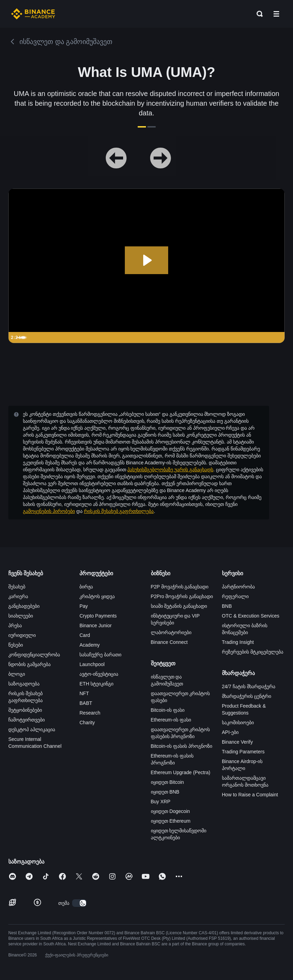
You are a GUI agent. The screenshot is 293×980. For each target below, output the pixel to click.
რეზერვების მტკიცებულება (253, 652)
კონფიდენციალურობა (34, 655)
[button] (276, 14)
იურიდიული (22, 635)
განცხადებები (24, 606)
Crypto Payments (98, 616)
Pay (84, 606)
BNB (227, 606)
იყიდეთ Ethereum (171, 821)
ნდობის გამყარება (29, 664)
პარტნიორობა (238, 587)
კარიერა (18, 596)
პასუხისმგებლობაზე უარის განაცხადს (170, 470)
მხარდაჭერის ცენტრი (247, 696)
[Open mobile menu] (276, 14)
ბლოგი (17, 674)
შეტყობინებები (25, 710)
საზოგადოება (24, 684)
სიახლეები (21, 616)
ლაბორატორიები (171, 632)
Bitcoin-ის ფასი (168, 710)
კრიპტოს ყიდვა (97, 596)
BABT (86, 703)
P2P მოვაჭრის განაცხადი (180, 587)
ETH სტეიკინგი (96, 684)
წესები (16, 645)
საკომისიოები (238, 723)
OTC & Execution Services (251, 616)
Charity (87, 723)
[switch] (79, 903)
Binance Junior (96, 625)
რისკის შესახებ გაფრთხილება (119, 511)
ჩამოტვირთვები (27, 720)
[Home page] (33, 14)
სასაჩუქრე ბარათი (100, 655)
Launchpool (92, 664)
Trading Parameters (243, 752)
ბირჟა (86, 587)
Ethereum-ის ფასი (171, 720)
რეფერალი (235, 596)
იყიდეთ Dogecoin (170, 811)
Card (85, 635)
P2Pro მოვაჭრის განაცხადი (182, 596)
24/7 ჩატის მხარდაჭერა (249, 686)
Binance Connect (169, 642)
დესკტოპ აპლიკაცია (32, 729)
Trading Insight (238, 642)
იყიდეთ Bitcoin (167, 782)
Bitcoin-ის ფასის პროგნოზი (182, 746)
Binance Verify (238, 742)
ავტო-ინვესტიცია (99, 674)
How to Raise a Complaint (250, 795)
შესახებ (17, 587)
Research (90, 713)
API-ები (230, 732)
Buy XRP (161, 802)
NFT (84, 693)
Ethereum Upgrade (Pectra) (181, 772)
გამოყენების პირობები (49, 511)
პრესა (15, 625)
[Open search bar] (258, 14)
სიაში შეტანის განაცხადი (179, 606)
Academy (89, 645)
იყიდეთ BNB (165, 792)
